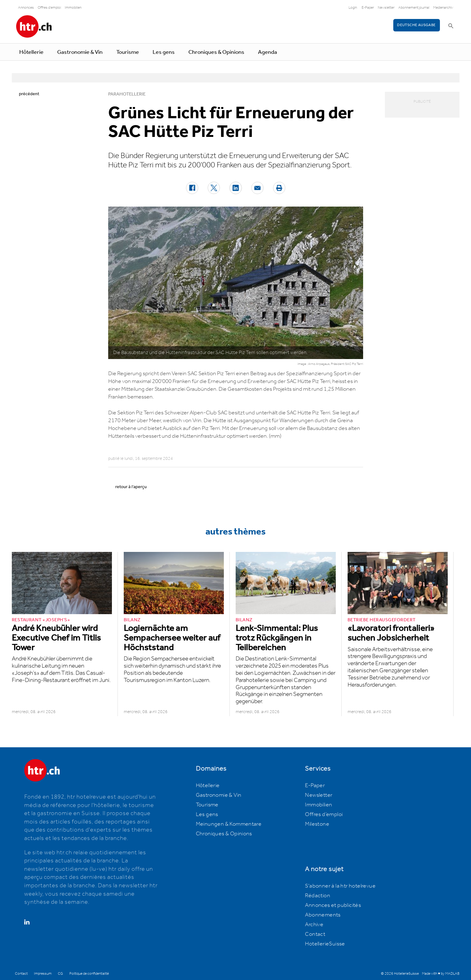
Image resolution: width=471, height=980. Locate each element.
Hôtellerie (31, 52)
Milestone (317, 824)
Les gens (164, 52)
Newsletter (386, 8)
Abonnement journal (414, 8)
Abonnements (323, 915)
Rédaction (318, 896)
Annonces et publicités (333, 905)
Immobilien (73, 8)
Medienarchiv (443, 8)
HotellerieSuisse (325, 944)
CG (60, 974)
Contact (315, 934)
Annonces (26, 8)
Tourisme (128, 52)
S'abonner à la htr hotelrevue (340, 886)
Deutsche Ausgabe (416, 25)
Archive (314, 925)
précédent (29, 94)
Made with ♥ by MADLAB (441, 974)
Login (353, 8)
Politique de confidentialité (89, 974)
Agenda (268, 52)
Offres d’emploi (324, 814)
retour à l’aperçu (131, 487)
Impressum (43, 974)
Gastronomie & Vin (80, 52)
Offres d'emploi (49, 8)
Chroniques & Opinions (216, 52)
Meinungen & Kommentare (229, 824)
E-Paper (368, 8)
